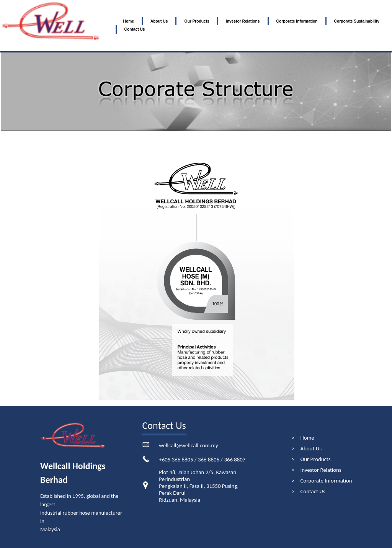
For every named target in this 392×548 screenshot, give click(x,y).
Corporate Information (297, 21)
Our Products (197, 21)
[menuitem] (129, 21)
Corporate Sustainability (357, 21)
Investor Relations (243, 21)
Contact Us (135, 29)
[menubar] (253, 26)
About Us (159, 21)
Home (129, 21)
